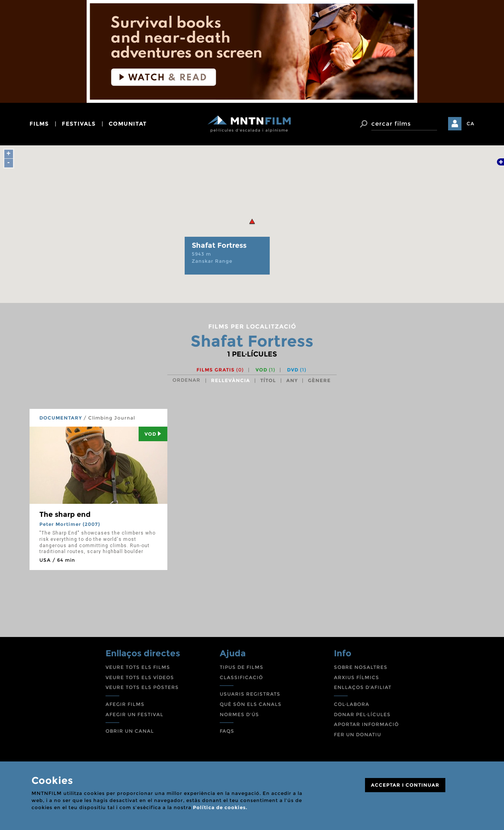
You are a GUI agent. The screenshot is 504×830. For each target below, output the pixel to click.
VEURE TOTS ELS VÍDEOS (140, 677)
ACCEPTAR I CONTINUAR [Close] (405, 785)
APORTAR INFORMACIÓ (366, 724)
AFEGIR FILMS (125, 704)
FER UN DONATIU (358, 734)
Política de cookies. (220, 807)
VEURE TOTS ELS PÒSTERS (142, 687)
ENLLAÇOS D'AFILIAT (363, 687)
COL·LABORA (352, 704)
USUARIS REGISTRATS (250, 694)
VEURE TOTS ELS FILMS (138, 667)
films (39, 124)
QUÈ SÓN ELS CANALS (251, 704)
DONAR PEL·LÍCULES (362, 714)
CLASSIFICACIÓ (241, 677)
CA (471, 123)
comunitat (128, 124)
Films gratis (220, 370)
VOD (265, 370)
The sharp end (65, 514)
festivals (79, 124)
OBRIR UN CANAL (130, 731)
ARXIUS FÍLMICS (357, 677)
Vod (153, 434)
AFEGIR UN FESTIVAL (134, 714)
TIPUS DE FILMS (242, 667)
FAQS (227, 731)
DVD (297, 370)
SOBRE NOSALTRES (361, 667)
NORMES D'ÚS (239, 714)
